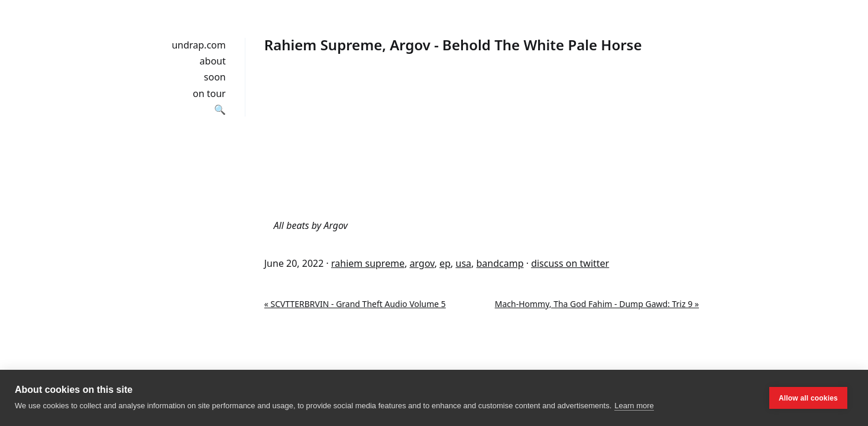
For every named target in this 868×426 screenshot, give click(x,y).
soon (215, 77)
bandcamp (500, 263)
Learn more (634, 406)
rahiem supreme (368, 263)
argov (422, 263)
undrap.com (198, 45)
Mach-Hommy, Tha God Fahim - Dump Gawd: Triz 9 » (597, 304)
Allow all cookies (808, 398)
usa (464, 263)
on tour (209, 93)
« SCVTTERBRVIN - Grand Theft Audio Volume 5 (355, 304)
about (213, 61)
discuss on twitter (570, 263)
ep (445, 263)
